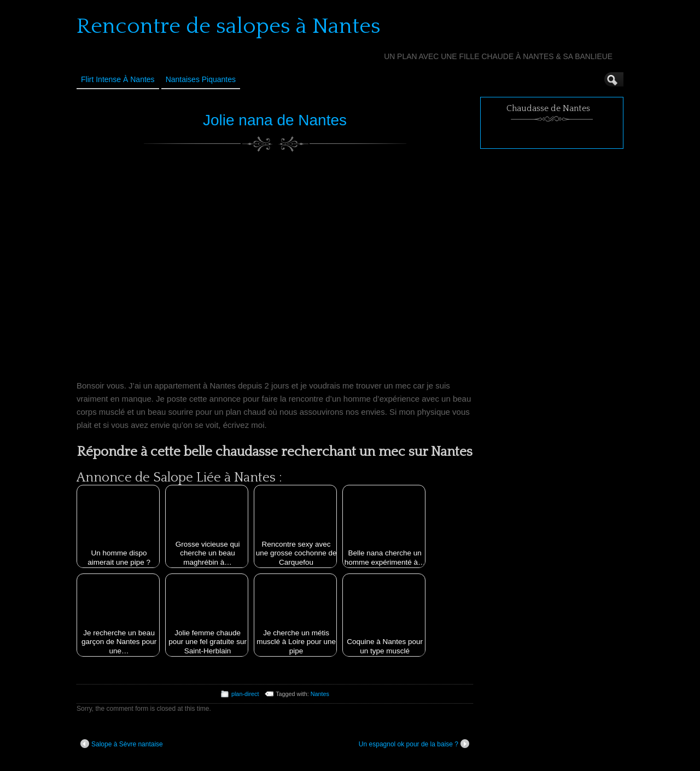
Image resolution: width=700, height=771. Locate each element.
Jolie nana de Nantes (275, 120)
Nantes (320, 694)
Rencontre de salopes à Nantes (229, 26)
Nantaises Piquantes (201, 79)
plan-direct (245, 694)
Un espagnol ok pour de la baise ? (414, 744)
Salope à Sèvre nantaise (122, 744)
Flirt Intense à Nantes (118, 79)
